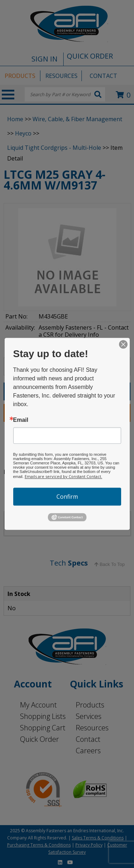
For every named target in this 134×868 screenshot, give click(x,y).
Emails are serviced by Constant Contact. (63, 476)
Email (21, 420)
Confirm (67, 497)
